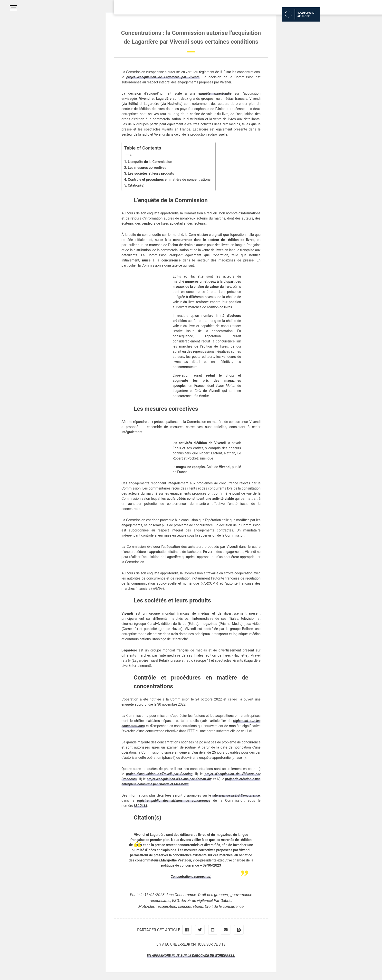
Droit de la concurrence (224, 906)
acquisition (167, 906)
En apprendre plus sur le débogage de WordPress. (191, 956)
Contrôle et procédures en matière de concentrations (169, 180)
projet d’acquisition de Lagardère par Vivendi (163, 77)
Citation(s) (136, 185)
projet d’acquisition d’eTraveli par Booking (159, 774)
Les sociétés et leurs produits (151, 174)
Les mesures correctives (147, 168)
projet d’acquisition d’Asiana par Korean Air (179, 779)
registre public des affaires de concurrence (174, 800)
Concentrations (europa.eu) (191, 877)
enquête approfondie (215, 93)
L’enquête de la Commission (150, 162)
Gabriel (226, 901)
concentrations (190, 906)
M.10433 (141, 806)
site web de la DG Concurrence (236, 795)
